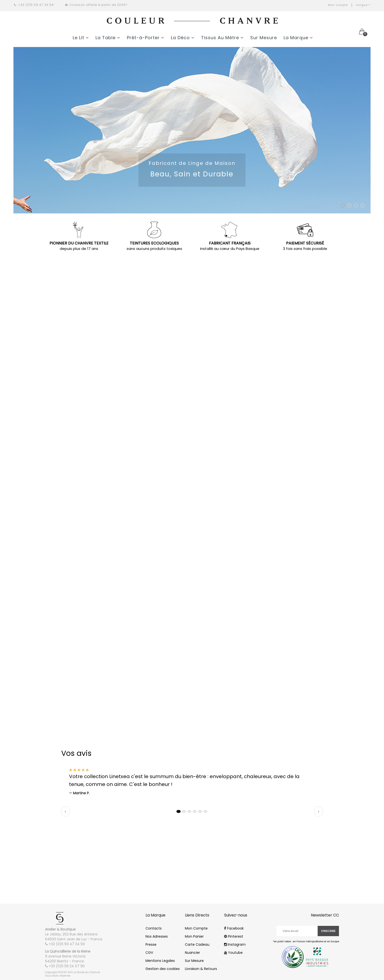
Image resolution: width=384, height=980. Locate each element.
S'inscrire (328, 931)
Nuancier (192, 953)
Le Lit (81, 38)
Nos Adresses (157, 936)
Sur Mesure (264, 38)
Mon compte (338, 5)
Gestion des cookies (163, 969)
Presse (151, 944)
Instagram (235, 944)
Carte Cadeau (197, 944)
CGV (149, 953)
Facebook (234, 928)
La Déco (183, 38)
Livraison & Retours (201, 969)
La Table (108, 38)
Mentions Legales (160, 961)
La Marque (298, 38)
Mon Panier (194, 936)
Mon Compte (196, 928)
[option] (192, 130)
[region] (192, 782)
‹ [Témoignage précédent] (65, 811)
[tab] (179, 811)
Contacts (154, 928)
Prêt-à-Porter (146, 38)
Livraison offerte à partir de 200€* (96, 5)
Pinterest (234, 936)
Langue (363, 5)
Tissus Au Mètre (222, 38)
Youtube (233, 953)
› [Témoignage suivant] (319, 811)
